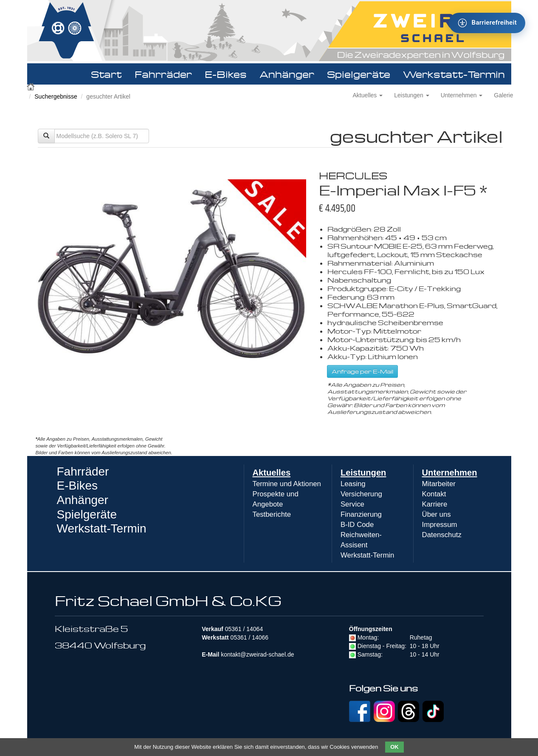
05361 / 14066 (250, 637)
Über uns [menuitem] (437, 514)
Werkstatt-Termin (454, 74)
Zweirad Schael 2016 (31, 86)
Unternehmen (462, 95)
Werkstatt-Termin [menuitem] (368, 555)
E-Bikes (226, 74)
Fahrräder (163, 74)
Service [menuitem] (352, 504)
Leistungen (411, 95)
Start (106, 74)
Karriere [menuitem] (435, 504)
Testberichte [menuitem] (272, 514)
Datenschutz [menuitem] (442, 535)
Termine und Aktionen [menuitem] (287, 484)
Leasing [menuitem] (353, 484)
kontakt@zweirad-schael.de (257, 654)
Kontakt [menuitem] (434, 494)
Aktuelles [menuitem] (272, 473)
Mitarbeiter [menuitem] (439, 484)
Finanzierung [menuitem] (361, 514)
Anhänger (287, 74)
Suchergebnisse (56, 96)
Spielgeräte (359, 74)
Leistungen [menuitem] (363, 473)
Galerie (503, 95)
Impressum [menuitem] (440, 525)
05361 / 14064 (244, 629)
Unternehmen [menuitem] (450, 473)
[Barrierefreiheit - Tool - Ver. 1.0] (487, 23)
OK (394, 747)
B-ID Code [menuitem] (357, 525)
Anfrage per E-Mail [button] (362, 371)
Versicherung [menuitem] (361, 494)
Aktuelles (368, 95)
